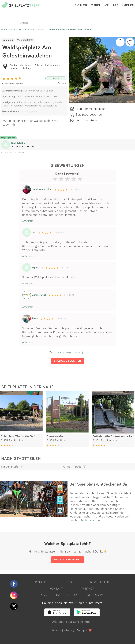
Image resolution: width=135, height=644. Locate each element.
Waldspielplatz (25, 40)
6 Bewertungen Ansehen (13, 83)
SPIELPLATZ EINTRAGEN (67, 559)
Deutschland (8, 29)
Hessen (23, 29)
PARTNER (96, 5)
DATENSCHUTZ (67, 595)
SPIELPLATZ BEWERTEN (67, 361)
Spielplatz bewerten (89, 114)
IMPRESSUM (95, 595)
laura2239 (18, 143)
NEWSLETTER (100, 582)
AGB (44, 595)
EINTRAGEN (81, 5)
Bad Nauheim (38, 29)
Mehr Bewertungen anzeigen (67, 352)
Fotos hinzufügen (87, 120)
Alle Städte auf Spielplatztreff (72, 622)
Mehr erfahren (90, 520)
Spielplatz (8, 40)
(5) (85, 466)
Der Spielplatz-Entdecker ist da (98, 484)
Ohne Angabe (72, 466)
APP (107, 5)
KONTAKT (56, 588)
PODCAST (42, 582)
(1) (23, 466)
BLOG (115, 5)
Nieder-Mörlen (11, 466)
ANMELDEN (128, 5)
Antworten (28, 221)
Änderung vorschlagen (91, 109)
